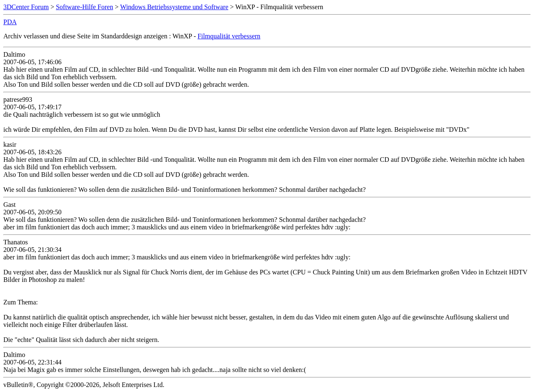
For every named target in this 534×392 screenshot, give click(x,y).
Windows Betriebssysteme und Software (174, 7)
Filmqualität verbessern (229, 36)
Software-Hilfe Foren (84, 7)
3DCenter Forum (26, 7)
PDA (10, 22)
